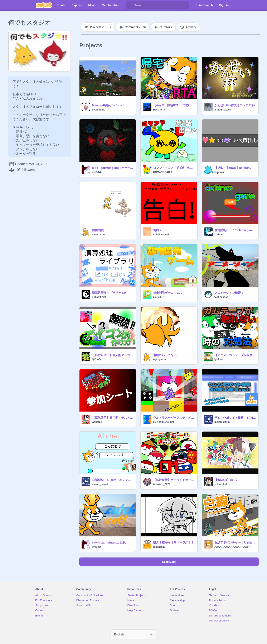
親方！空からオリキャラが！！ (174, 542)
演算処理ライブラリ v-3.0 (109, 293)
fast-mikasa (221, 297)
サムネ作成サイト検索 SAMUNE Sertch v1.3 (235, 418)
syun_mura (99, 110)
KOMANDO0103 (162, 172)
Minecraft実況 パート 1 (108, 105)
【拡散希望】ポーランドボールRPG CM (174, 480)
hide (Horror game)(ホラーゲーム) (113, 168)
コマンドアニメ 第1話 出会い (174, 168)
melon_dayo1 (222, 422)
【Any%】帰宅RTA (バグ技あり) (174, 105)
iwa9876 (97, 172)
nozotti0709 (99, 297)
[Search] (130, 5)
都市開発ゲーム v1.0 (168, 293)
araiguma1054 (223, 110)
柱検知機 (98, 230)
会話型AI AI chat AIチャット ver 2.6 (113, 480)
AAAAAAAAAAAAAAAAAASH (232, 547)
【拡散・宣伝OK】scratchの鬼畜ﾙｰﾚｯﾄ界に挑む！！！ (235, 168)
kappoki (219, 172)
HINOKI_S (159, 110)
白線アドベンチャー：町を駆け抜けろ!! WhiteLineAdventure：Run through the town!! (235, 542)
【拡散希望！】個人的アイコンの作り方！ (113, 355)
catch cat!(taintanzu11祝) (109, 542)
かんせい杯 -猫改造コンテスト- (235, 105)
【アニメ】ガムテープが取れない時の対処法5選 (235, 355)
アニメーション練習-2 (229, 293)
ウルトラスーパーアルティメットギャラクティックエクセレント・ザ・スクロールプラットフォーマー (174, 418)
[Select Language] (133, 634)
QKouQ (96, 359)
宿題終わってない (165, 355)
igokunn (219, 359)
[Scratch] (44, 5)
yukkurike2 (221, 484)
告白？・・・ (162, 230)
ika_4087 (158, 297)
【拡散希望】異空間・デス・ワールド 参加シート (113, 418)
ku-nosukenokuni (163, 422)
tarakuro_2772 (162, 484)
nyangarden (99, 235)
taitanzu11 (159, 547)
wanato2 (97, 422)
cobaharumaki (162, 235)
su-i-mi (219, 235)
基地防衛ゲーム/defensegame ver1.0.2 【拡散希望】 (235, 230)
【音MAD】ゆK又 (226, 480)
